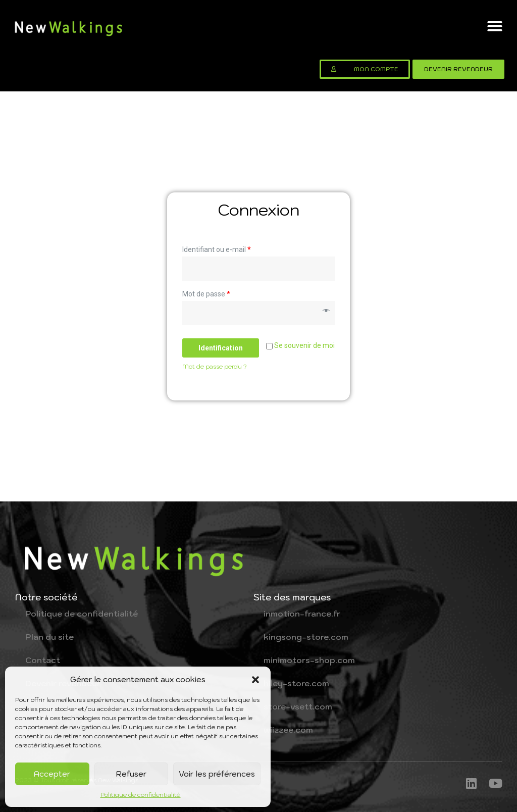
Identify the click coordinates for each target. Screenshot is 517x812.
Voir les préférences (217, 774)
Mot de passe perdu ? (215, 366)
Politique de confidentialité (141, 795)
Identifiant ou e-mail (217, 249)
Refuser (131, 774)
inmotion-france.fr (302, 614)
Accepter (52, 774)
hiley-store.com (296, 683)
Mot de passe (206, 294)
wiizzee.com (288, 730)
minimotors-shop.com (309, 660)
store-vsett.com (298, 706)
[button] (255, 680)
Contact (43, 660)
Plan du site (49, 637)
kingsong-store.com (306, 637)
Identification (221, 348)
